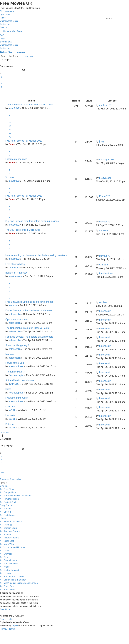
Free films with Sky (15, 264)
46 (10, 130)
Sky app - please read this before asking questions (32, 221)
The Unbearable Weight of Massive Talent (27, 328)
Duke (8, 389)
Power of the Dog (15, 363)
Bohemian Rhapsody (16, 273)
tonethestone (15, 276)
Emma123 (105, 196)
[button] (1, 63)
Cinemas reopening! (16, 159)
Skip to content (7, 11)
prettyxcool (105, 178)
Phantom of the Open (17, 398)
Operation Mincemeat (17, 319)
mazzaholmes (16, 366)
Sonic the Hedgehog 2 (17, 345)
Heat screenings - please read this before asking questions (36, 255)
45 (10, 126)
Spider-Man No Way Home (20, 380)
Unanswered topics (9, 45)
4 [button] (2, 84)
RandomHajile (16, 375)
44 (10, 123)
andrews (104, 230)
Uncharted (11, 415)
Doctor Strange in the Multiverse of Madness (29, 310)
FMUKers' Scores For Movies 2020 (24, 141)
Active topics (6, 48)
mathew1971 (106, 105)
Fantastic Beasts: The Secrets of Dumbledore (29, 337)
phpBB (15, 626)
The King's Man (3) (15, 372)
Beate (12, 144)
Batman (10, 424)
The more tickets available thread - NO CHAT (29, 105)
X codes (10, 177)
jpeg (101, 141)
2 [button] (2, 77)
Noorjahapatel (16, 393)
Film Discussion (12, 52)
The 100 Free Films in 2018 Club (23, 230)
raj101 (12, 410)
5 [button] (2, 87)
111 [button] (3, 94)
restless (13, 305)
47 (10, 133)
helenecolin (15, 314)
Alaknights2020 (107, 160)
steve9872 (14, 108)
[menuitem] (3, 18)
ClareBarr (14, 268)
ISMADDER (15, 384)
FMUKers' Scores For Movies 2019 (24, 196)
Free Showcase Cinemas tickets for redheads (29, 302)
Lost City (10, 407)
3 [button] (2, 80)
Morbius (10, 354)
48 (10, 137)
